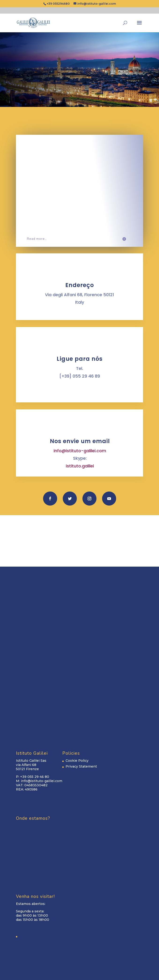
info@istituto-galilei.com (80, 451)
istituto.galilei (80, 466)
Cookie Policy (77, 761)
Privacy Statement (81, 766)
